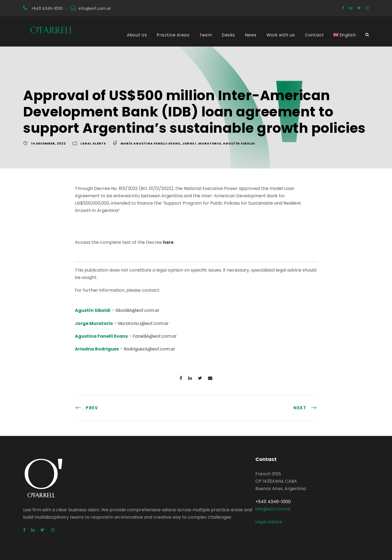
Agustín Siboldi (239, 143)
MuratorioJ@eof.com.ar (143, 323)
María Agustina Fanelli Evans (150, 143)
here (168, 242)
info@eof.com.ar (95, 8)
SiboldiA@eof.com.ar (137, 310)
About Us (137, 35)
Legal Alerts (93, 143)
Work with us (281, 35)
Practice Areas (173, 35)
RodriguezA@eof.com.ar (150, 349)
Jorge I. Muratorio (202, 143)
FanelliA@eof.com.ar (155, 336)
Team (206, 35)
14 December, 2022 (48, 143)
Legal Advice (269, 522)
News (251, 35)
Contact (314, 35)
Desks (229, 35)
